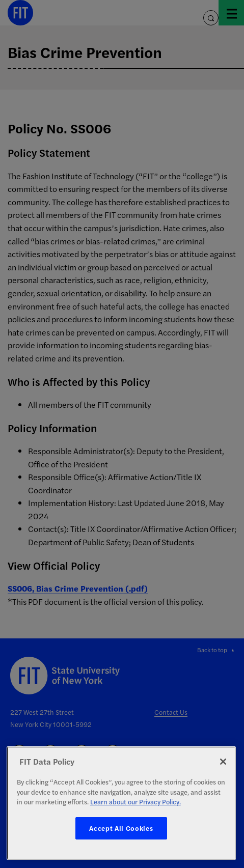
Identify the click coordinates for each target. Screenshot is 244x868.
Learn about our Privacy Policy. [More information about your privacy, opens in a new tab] (135, 802)
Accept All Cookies (121, 828)
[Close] (223, 762)
